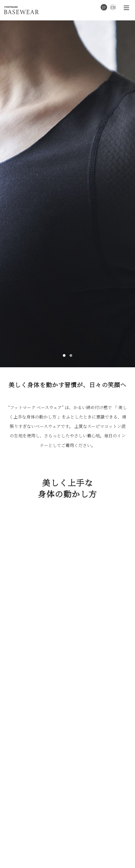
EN (113, 7)
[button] (64, 340)
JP (104, 7)
